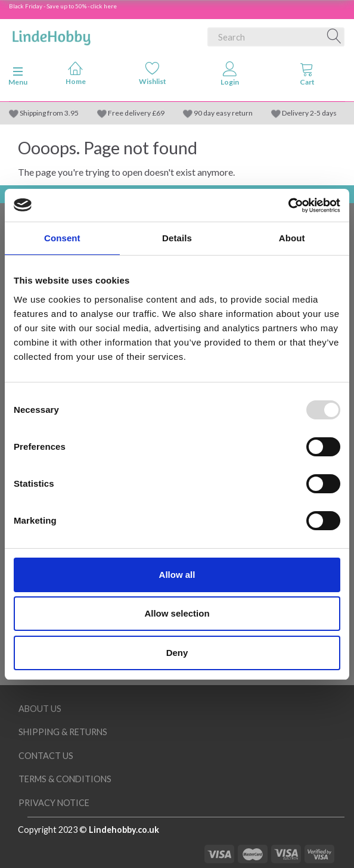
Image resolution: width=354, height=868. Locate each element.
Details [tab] (177, 238)
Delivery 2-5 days (309, 113)
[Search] (334, 37)
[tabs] (308, 76)
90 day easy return (223, 113)
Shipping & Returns (63, 732)
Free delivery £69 (136, 113)
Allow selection (177, 613)
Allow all (177, 575)
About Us (40, 709)
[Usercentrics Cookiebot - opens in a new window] (288, 206)
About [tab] (292, 238)
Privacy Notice (54, 803)
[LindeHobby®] (51, 35)
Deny (177, 653)
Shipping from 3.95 (49, 113)
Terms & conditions (65, 779)
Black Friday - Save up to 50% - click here (63, 6)
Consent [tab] (62, 238)
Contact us (46, 756)
